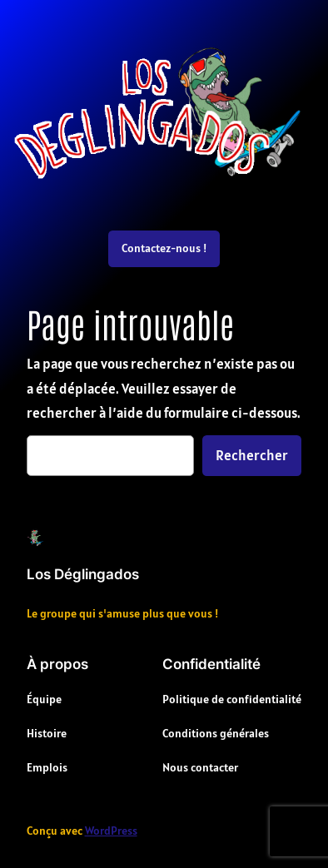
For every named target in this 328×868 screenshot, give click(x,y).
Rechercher (252, 455)
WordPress (111, 831)
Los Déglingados (83, 574)
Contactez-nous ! (164, 248)
